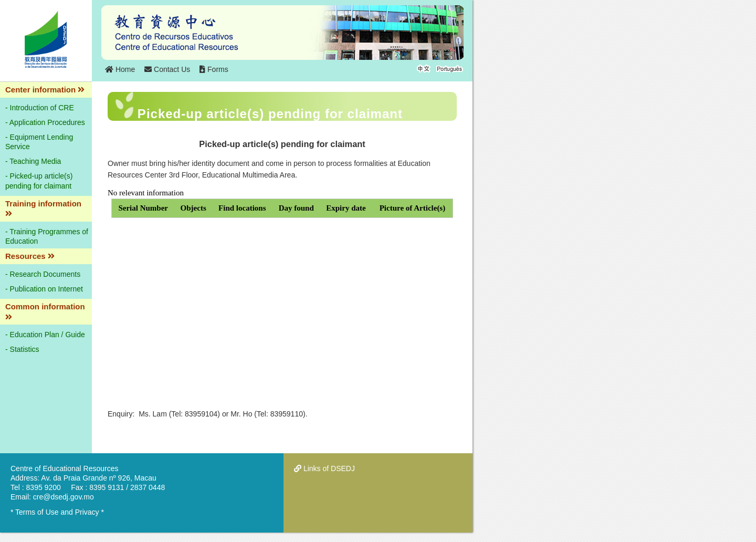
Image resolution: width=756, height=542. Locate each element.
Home (120, 69)
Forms (214, 69)
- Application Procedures (45, 122)
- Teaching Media (33, 161)
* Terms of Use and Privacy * (57, 512)
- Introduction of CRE (40, 108)
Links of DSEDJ (324, 468)
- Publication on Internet (44, 289)
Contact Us (167, 69)
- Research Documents (43, 274)
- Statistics (22, 349)
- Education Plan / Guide (45, 335)
